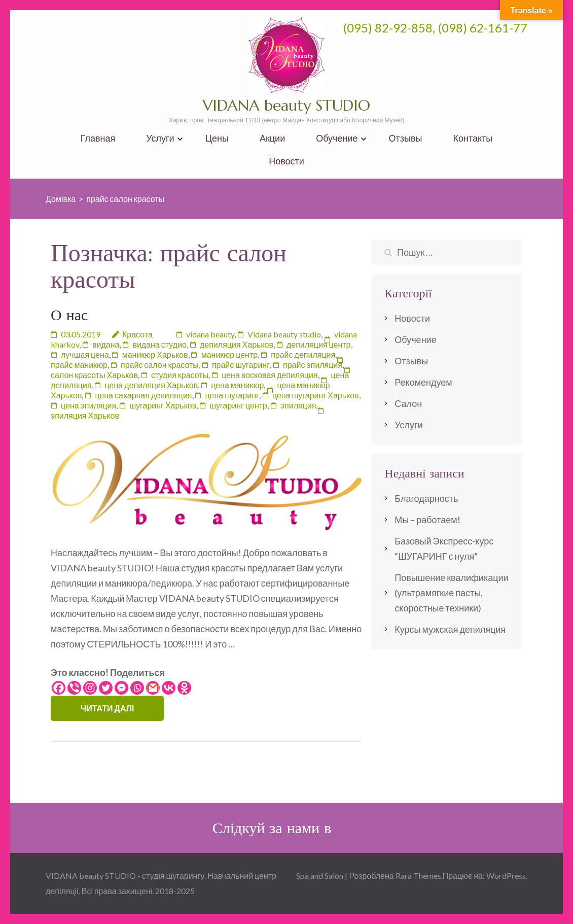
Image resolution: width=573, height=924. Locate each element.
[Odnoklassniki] (184, 688)
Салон (408, 403)
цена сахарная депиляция (143, 395)
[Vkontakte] (169, 688)
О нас (69, 315)
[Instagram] (90, 688)
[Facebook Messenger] (121, 688)
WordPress (506, 876)
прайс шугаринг (241, 365)
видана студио (159, 344)
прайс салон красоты (160, 365)
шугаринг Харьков (163, 405)
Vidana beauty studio (284, 334)
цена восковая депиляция (270, 375)
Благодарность (426, 498)
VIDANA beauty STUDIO (287, 105)
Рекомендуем (423, 382)
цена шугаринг (232, 395)
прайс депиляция (303, 354)
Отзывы (406, 138)
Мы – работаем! (427, 520)
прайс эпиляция (313, 365)
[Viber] (74, 688)
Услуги (160, 138)
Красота (137, 334)
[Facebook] (59, 688)
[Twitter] (106, 688)
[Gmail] (153, 688)
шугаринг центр (238, 405)
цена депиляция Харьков (152, 385)
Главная (98, 138)
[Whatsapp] (137, 688)
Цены (217, 138)
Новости (287, 161)
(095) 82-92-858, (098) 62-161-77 (435, 28)
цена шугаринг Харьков (316, 395)
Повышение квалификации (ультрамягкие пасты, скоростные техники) (451, 593)
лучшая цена (85, 354)
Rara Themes (418, 876)
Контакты (473, 138)
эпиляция (298, 405)
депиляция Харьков (237, 344)
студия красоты (180, 375)
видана (106, 344)
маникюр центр (230, 354)
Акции (272, 138)
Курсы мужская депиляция (450, 629)
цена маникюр (237, 385)
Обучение (337, 138)
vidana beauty (210, 334)
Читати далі (107, 708)
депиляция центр (319, 344)
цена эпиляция (88, 405)
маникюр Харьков (155, 354)
